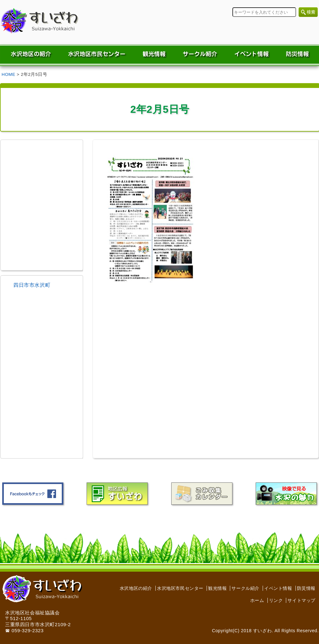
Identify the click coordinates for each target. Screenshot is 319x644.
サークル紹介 (245, 588)
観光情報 (217, 588)
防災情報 (306, 588)
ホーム (257, 600)
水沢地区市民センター (180, 588)
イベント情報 (278, 588)
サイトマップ (301, 600)
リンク (276, 600)
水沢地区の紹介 (136, 588)
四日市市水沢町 (32, 285)
